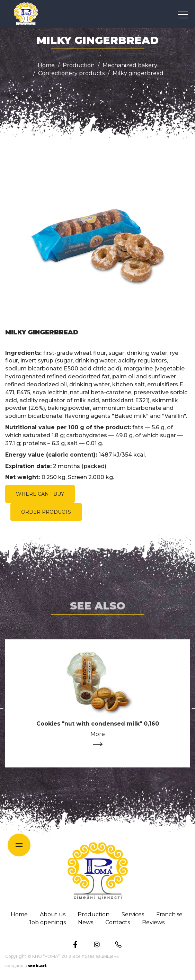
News (86, 923)
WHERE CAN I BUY (40, 494)
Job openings (47, 923)
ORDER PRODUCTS (46, 512)
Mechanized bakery (130, 65)
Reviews (153, 923)
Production (79, 65)
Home (46, 65)
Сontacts (118, 923)
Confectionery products (71, 73)
